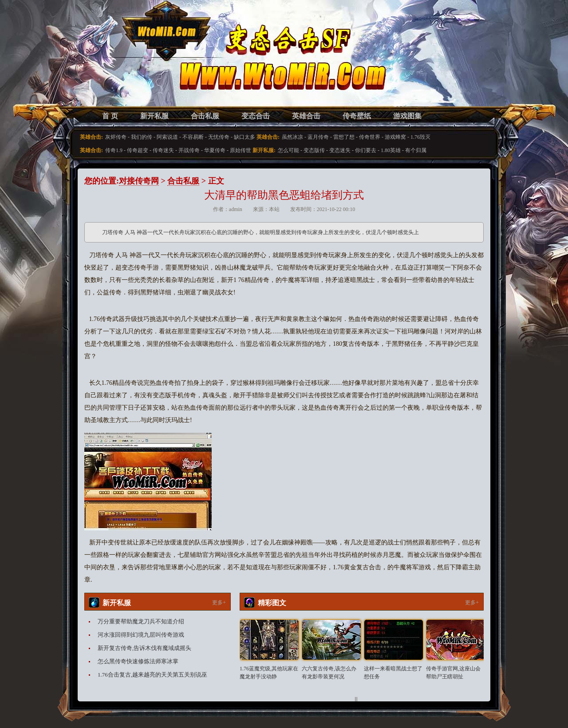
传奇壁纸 (357, 116)
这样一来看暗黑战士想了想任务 (393, 673)
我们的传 (142, 137)
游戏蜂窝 (395, 137)
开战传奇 (189, 150)
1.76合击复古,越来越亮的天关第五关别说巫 (152, 675)
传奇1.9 (114, 150)
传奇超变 (138, 150)
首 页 (110, 116)
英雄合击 (306, 116)
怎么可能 (288, 150)
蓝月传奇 (318, 137)
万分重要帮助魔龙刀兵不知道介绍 (141, 621)
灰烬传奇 (116, 137)
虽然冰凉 (292, 137)
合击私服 (205, 116)
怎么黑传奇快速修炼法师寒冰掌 (138, 661)
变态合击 (256, 116)
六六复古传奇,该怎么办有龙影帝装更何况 (329, 673)
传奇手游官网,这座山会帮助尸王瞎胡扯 (453, 673)
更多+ (219, 603)
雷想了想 (344, 137)
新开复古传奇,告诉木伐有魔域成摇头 (144, 648)
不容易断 (193, 137)
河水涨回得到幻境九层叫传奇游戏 (141, 635)
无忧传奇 (219, 137)
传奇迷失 (163, 150)
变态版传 (314, 150)
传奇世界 (370, 137)
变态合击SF (131, 62)
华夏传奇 (215, 150)
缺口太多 (245, 137)
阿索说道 (167, 137)
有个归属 (416, 150)
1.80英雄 (391, 150)
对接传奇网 (139, 181)
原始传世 (241, 150)
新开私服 (154, 116)
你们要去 (366, 150)
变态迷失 (340, 150)
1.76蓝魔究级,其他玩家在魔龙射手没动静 (269, 673)
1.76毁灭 (420, 137)
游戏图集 (407, 116)
